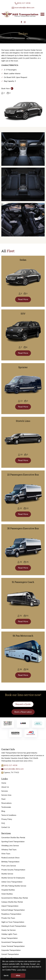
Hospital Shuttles (8, 890)
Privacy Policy (7, 819)
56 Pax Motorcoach (23, 636)
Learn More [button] (21, 970)
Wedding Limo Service (10, 846)
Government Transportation (12, 942)
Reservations (6, 803)
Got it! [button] (6, 976)
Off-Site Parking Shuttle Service (14, 886)
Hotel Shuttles (7, 894)
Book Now (7, 88)
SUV (23, 314)
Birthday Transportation (10, 862)
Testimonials (6, 807)
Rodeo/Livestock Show (10, 858)
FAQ (3, 823)
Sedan (23, 260)
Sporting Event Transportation (13, 842)
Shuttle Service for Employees (13, 878)
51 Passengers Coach (23, 582)
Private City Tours (8, 918)
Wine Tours (6, 854)
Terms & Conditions (9, 815)
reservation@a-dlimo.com (24, 8)
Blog (3, 811)
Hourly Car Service (8, 930)
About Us (5, 787)
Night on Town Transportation (13, 922)
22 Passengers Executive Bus (23, 475)
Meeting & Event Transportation (14, 926)
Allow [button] (18, 976)
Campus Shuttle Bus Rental (12, 902)
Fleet (3, 799)
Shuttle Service (7, 874)
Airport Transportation (10, 906)
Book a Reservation (23, 712)
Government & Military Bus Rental (15, 898)
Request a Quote (23, 704)
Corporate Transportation (11, 950)
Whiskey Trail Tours (9, 850)
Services (5, 791)
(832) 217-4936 (24, 3)
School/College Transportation (13, 910)
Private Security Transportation (13, 870)
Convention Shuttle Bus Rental (13, 838)
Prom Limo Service (9, 866)
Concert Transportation (10, 954)
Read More (23, 299)
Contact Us (6, 827)
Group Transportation (9, 938)
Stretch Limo (23, 421)
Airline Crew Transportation (12, 882)
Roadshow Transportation (11, 914)
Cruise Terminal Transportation (13, 946)
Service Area (6, 795)
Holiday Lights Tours (9, 934)
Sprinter (23, 367)
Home (4, 783)
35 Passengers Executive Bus (23, 528)
